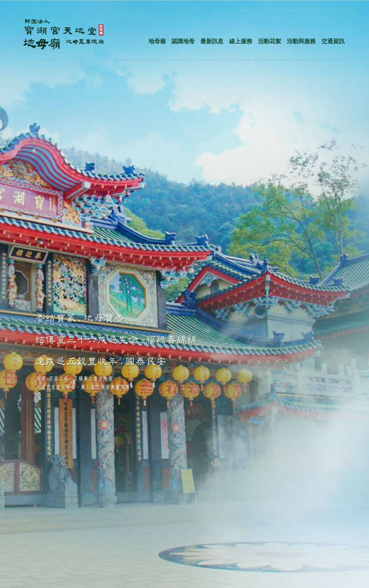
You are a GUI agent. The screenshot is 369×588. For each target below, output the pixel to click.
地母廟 (157, 41)
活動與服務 (301, 41)
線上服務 (241, 41)
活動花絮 (270, 41)
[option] (184, 294)
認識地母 (183, 41)
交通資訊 (333, 41)
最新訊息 (212, 41)
